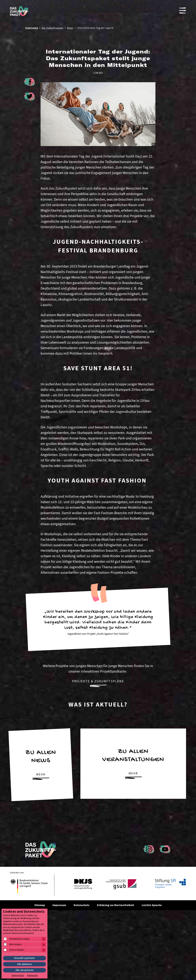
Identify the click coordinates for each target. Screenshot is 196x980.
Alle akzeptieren (25, 970)
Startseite (32, 28)
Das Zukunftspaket (53, 28)
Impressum (59, 905)
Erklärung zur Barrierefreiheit (116, 905)
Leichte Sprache (152, 905)
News (70, 28)
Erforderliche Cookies (19, 939)
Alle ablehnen (25, 964)
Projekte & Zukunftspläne (98, 683)
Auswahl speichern (24, 958)
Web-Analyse (15, 945)
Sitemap (40, 905)
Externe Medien (17, 950)
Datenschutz (82, 905)
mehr (41, 776)
